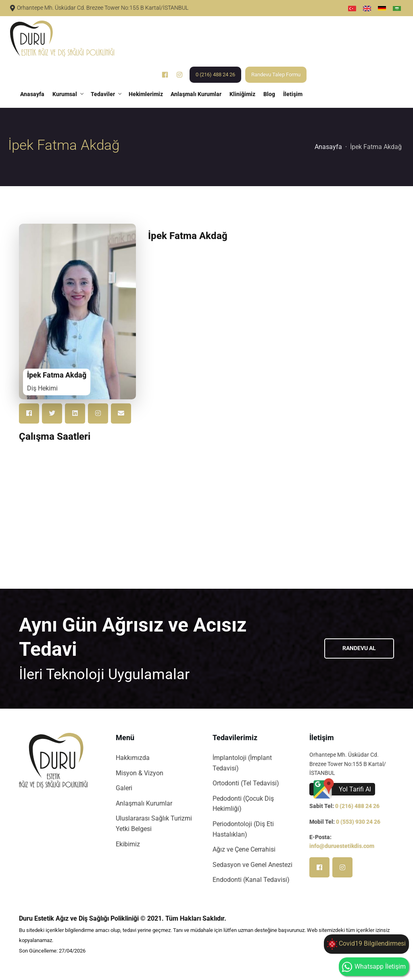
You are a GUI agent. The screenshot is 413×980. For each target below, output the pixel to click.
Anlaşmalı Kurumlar (196, 94)
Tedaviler (103, 94)
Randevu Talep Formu (276, 74)
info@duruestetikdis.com (342, 846)
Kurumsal (65, 94)
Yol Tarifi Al (355, 789)
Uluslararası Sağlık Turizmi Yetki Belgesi (154, 824)
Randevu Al (359, 648)
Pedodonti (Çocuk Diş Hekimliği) (243, 804)
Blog (270, 94)
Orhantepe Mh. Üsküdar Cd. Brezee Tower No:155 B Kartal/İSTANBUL (103, 8)
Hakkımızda (133, 758)
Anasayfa (32, 94)
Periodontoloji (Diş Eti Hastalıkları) (243, 830)
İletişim (293, 94)
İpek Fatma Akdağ (376, 147)
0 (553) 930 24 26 (358, 822)
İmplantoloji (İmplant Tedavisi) (242, 763)
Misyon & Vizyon (140, 773)
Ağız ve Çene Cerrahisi (244, 850)
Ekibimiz (128, 844)
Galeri (124, 788)
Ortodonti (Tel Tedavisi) (246, 784)
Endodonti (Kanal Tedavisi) (251, 880)
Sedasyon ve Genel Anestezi (252, 865)
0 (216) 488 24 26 (216, 74)
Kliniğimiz (243, 94)
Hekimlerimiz (146, 94)
